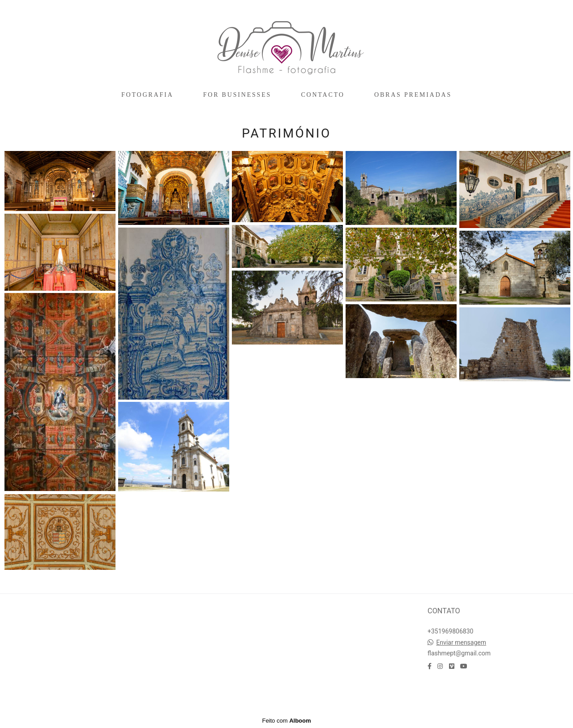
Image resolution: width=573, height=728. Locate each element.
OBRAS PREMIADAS (413, 95)
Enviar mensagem (461, 642)
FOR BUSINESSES (237, 95)
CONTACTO (323, 95)
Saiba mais (51, 635)
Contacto (453, 692)
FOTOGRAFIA (147, 95)
